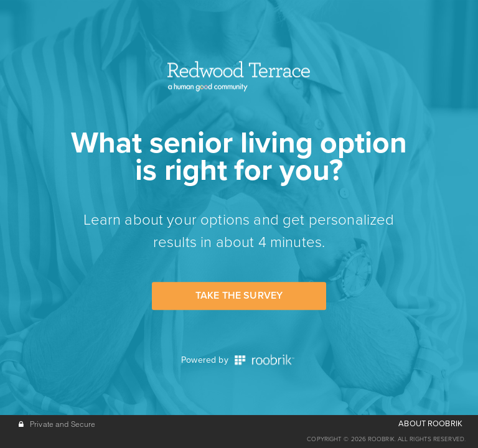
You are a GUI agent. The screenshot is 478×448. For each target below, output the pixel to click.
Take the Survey (239, 296)
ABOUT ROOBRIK (430, 424)
